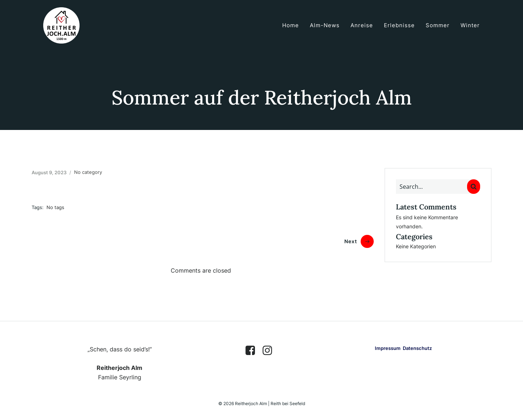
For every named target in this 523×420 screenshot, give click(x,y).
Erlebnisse (399, 25)
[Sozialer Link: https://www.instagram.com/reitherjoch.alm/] (270, 351)
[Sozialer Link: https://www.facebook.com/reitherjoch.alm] (253, 351)
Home (291, 25)
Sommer (438, 25)
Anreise (362, 25)
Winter (470, 25)
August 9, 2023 (49, 172)
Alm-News (325, 25)
